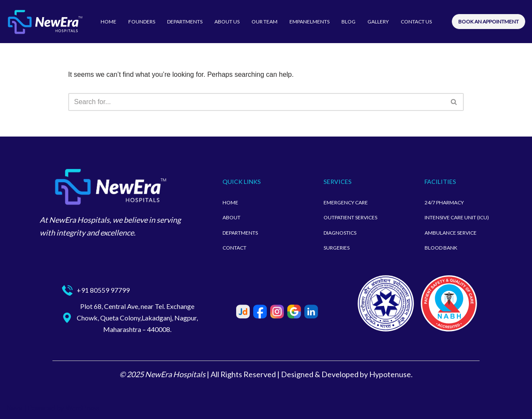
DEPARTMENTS (185, 22)
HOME (108, 22)
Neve (14, 408)
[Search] (257, 102)
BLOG (348, 22)
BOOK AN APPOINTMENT (489, 22)
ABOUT (231, 217)
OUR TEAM (265, 22)
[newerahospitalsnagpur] (45, 22)
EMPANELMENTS (309, 22)
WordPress (82, 408)
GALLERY (378, 22)
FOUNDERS (142, 22)
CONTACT (234, 248)
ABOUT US (227, 22)
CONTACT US (416, 22)
